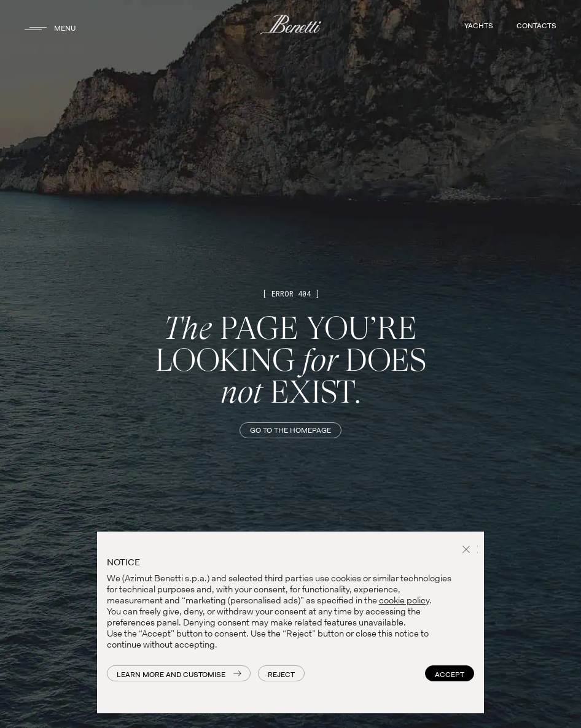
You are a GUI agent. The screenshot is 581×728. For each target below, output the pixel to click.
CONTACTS (536, 26)
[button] (468, 551)
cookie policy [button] (404, 600)
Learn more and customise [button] (171, 675)
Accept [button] (450, 675)
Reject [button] (281, 675)
